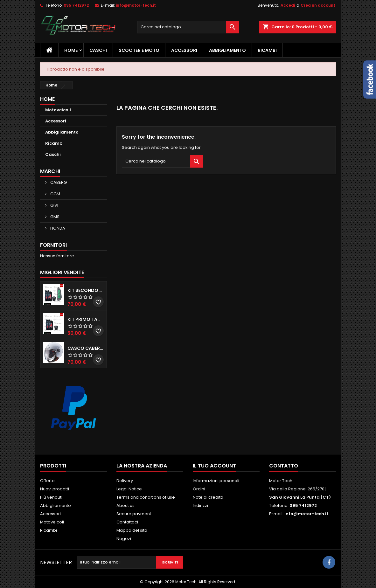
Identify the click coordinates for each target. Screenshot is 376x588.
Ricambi (267, 50)
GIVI (54, 205)
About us (125, 505)
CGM (55, 194)
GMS (54, 217)
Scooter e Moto (139, 50)
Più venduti (51, 497)
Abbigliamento (227, 50)
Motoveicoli (58, 110)
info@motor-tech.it (136, 5)
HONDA (57, 228)
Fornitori (53, 245)
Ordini (199, 489)
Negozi (124, 539)
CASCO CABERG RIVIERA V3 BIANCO (86, 348)
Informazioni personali (216, 481)
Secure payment (134, 514)
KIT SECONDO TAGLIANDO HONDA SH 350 (86, 290)
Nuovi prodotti (55, 489)
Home (71, 50)
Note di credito (208, 497)
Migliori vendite (62, 272)
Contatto (284, 466)
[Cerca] (188, 27)
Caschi (98, 50)
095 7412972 (76, 5)
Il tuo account (214, 466)
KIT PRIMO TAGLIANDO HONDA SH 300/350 (86, 319)
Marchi (50, 171)
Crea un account (318, 5)
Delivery (125, 481)
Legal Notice (129, 489)
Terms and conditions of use (146, 497)
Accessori (184, 50)
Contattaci (127, 522)
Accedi (288, 5)
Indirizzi (200, 505)
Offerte (47, 481)
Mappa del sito (132, 530)
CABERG (58, 182)
